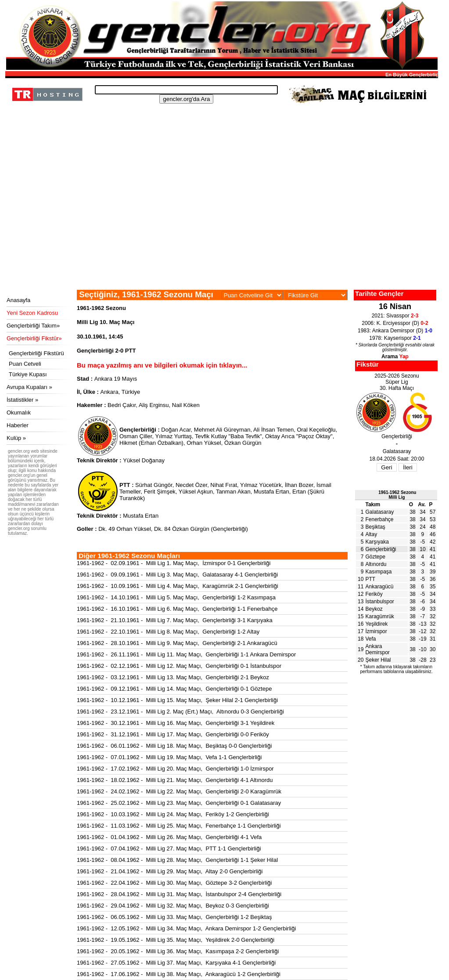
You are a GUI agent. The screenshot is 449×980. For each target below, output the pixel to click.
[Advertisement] (220, 224)
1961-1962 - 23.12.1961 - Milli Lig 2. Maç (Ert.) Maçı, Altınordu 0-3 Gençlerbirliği (180, 712)
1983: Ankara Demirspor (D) (395, 331)
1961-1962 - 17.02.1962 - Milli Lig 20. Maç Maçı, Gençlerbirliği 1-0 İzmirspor (175, 769)
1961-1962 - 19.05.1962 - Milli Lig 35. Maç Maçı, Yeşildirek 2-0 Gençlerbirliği (176, 940)
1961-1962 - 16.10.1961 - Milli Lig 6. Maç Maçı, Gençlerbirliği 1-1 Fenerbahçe (177, 609)
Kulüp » (16, 438)
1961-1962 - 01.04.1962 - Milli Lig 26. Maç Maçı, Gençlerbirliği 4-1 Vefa (169, 837)
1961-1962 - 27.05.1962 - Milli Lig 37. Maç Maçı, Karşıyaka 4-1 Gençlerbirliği (176, 963)
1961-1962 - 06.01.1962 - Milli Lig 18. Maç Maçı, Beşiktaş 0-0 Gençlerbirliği (174, 746)
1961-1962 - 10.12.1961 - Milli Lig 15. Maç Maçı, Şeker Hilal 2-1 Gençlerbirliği (177, 700)
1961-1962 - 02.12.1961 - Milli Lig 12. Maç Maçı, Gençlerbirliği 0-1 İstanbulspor (179, 666)
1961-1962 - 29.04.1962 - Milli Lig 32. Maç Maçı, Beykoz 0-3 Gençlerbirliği (173, 906)
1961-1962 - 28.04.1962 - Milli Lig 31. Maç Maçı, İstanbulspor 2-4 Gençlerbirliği (179, 894)
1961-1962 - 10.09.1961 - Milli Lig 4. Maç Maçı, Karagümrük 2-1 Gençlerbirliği (178, 586)
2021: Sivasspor (395, 316)
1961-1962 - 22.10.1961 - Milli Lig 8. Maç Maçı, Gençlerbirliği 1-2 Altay (168, 632)
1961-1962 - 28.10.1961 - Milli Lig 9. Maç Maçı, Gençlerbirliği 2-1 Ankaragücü (177, 643)
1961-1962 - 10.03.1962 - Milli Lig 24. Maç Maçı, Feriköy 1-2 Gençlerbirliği (173, 814)
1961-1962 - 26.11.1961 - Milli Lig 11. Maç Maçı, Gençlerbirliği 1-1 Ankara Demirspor (186, 654)
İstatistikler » (22, 400)
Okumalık (19, 413)
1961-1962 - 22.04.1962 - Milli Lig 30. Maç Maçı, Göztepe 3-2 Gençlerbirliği (174, 883)
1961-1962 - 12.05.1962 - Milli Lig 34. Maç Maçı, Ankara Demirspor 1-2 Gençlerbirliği (186, 928)
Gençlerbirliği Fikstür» (34, 338)
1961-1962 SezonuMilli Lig (397, 495)
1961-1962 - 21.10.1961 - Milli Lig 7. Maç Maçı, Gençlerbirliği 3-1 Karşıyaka (175, 620)
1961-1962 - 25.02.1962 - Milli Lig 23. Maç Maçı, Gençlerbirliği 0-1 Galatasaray (179, 803)
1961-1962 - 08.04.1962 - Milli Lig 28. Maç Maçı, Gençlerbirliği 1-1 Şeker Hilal (177, 860)
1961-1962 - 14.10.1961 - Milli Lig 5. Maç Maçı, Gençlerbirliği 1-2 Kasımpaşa (176, 597)
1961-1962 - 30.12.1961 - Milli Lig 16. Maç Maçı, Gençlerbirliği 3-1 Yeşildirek (176, 723)
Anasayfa (18, 300)
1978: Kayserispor (395, 338)
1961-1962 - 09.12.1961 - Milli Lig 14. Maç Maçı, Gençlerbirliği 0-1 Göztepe (174, 689)
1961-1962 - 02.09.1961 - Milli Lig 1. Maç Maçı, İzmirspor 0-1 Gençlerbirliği (174, 563)
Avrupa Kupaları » (29, 387)
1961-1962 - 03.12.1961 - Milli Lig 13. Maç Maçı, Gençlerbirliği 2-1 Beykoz (173, 677)
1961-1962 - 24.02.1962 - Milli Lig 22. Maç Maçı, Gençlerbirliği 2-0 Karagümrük (179, 791)
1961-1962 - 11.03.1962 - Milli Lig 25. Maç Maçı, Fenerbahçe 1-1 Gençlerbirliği (179, 826)
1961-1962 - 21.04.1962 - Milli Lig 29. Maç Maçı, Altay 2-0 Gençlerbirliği (170, 871)
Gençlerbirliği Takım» (33, 326)
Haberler (18, 425)
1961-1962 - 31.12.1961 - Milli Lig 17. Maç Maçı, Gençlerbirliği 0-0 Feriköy (173, 734)
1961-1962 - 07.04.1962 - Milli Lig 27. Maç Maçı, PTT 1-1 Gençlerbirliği (169, 848)
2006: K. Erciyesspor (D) (395, 323)
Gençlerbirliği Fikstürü (36, 353)
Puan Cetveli (25, 364)
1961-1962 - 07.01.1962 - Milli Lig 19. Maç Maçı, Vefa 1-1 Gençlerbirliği (169, 757)
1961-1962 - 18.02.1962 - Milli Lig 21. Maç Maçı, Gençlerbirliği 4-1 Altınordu (175, 780)
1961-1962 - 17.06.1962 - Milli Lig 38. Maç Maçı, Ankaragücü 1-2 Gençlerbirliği (179, 974)
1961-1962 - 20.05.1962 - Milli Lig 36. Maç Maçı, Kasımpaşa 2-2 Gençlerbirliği (178, 951)
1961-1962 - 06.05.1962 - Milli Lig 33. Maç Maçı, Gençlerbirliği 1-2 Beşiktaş (174, 917)
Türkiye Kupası (28, 374)
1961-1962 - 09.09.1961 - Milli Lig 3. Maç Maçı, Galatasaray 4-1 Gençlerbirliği (177, 575)
